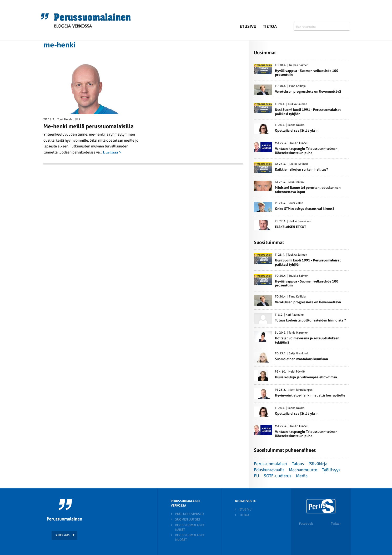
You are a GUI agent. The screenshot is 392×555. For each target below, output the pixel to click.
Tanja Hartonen (298, 333)
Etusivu (248, 26)
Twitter (336, 524)
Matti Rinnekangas (300, 390)
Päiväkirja (318, 464)
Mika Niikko (296, 182)
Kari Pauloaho (295, 315)
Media (302, 476)
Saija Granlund (298, 354)
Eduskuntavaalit (269, 470)
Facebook (306, 524)
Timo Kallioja (297, 86)
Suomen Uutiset (188, 519)
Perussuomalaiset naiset (190, 527)
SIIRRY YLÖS (62, 535)
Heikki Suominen (300, 221)
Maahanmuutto (303, 470)
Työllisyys (331, 470)
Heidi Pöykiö (296, 372)
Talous (298, 464)
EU (257, 476)
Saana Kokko (296, 125)
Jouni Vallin (296, 203)
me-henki (60, 45)
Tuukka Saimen (299, 65)
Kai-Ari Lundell (299, 143)
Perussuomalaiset (271, 464)
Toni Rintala (65, 120)
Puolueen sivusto (190, 514)
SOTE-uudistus (278, 476)
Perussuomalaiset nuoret (190, 537)
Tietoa (270, 26)
